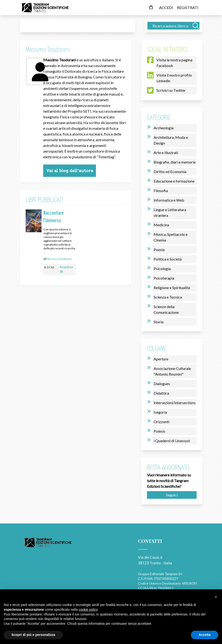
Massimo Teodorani (59, 259)
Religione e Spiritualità (172, 288)
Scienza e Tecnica (168, 297)
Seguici (172, 495)
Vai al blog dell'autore (70, 171)
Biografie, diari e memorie (175, 162)
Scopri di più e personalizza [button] (33, 635)
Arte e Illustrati (166, 153)
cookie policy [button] (88, 610)
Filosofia (161, 191)
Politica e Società (168, 259)
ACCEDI (166, 7)
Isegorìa (160, 412)
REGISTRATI (188, 7)
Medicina (161, 225)
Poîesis (159, 431)
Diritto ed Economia (170, 172)
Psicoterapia (164, 278)
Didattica (161, 393)
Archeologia (164, 128)
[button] (216, 597)
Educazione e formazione (174, 181)
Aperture (161, 359)
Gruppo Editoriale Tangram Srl (160, 574)
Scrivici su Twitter (171, 90)
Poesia (159, 249)
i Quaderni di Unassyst (172, 441)
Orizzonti (161, 422)
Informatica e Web (169, 200)
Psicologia (162, 269)
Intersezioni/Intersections (175, 403)
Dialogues (162, 384)
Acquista (66, 267)
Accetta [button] (205, 635)
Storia (158, 322)
